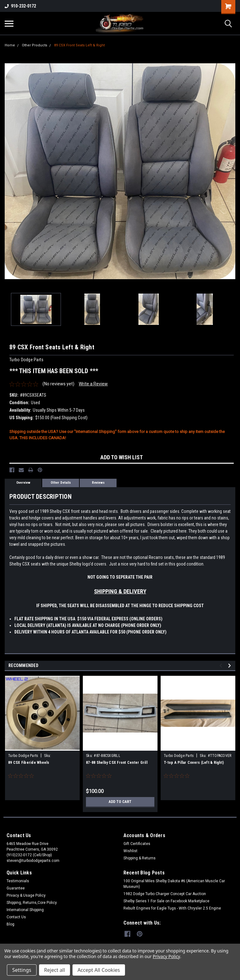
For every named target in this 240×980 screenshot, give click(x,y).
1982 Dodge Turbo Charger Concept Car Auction (165, 894)
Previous (222, 666)
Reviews (98, 483)
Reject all (55, 970)
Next (230, 666)
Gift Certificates (137, 844)
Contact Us (16, 917)
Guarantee (16, 888)
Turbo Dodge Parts (23, 756)
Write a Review (93, 384)
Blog (10, 924)
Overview (23, 483)
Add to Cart (120, 802)
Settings (22, 970)
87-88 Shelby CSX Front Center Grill (117, 763)
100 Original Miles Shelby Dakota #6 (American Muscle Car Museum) (174, 884)
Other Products (35, 45)
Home (10, 45)
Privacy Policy (166, 956)
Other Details (61, 483)
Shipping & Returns (140, 858)
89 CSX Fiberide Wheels (29, 763)
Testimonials (18, 881)
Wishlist (130, 851)
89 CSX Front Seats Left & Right (79, 45)
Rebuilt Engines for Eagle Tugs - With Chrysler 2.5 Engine (172, 908)
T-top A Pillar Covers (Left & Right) (194, 763)
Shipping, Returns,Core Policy (32, 903)
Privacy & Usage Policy (26, 895)
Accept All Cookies (99, 970)
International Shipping (25, 910)
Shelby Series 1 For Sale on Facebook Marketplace (166, 901)
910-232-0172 (20, 6)
